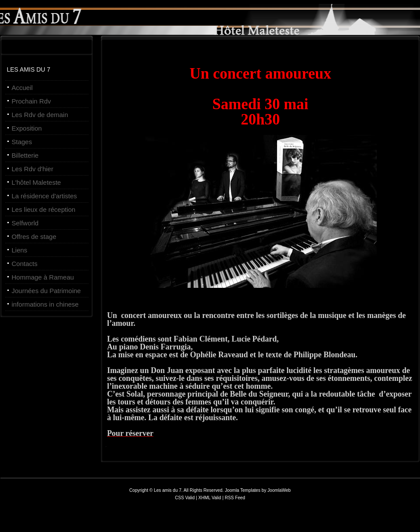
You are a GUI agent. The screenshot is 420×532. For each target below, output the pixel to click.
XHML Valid (210, 498)
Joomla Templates (242, 490)
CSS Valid (185, 498)
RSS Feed (235, 498)
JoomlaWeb (279, 490)
